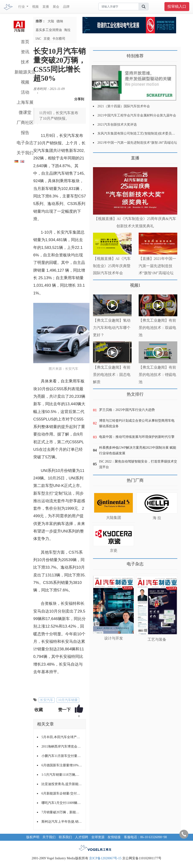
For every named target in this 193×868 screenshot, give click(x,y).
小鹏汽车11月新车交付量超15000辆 (62, 756)
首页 (25, 42)
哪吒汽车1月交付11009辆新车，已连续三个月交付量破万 (62, 803)
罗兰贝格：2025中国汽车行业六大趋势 (127, 410)
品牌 (66, 7)
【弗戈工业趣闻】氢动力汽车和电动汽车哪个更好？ (112, 328)
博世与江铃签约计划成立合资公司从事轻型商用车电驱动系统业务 (137, 423)
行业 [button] (22, 7)
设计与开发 (114, 638)
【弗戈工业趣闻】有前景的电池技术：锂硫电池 (157, 375)
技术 (25, 62)
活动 (25, 92)
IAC (38, 39)
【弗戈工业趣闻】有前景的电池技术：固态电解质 (112, 375)
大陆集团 (114, 518)
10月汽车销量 (68, 700)
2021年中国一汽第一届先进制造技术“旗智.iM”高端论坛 (137, 143)
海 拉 (157, 518)
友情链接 (114, 837)
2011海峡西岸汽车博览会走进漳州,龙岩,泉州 (62, 746)
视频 (35, 7)
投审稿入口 (177, 6)
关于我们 (25, 153)
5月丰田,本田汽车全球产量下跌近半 (62, 737)
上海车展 (25, 102)
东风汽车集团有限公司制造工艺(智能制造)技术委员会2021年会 (143, 133)
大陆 (51, 21)
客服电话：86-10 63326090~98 (145, 837)
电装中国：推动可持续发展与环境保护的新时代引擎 (137, 437)
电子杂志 (25, 143)
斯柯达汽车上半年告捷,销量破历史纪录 (62, 822)
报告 (25, 133)
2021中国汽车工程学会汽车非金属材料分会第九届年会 (137, 115)
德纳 (60, 21)
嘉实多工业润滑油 (49, 30)
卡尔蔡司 (59, 39)
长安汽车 (47, 700)
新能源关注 (25, 72)
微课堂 (25, 112)
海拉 (67, 30)
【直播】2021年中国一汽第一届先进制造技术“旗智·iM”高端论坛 (157, 266)
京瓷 (47, 39)
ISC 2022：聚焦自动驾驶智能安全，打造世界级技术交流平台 (138, 464)
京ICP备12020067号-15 (105, 858)
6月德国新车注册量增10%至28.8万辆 (62, 765)
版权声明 (33, 837)
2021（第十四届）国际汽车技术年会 (124, 106)
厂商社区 (25, 123)
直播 (46, 7)
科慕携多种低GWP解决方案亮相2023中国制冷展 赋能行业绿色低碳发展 (138, 450)
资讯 (25, 52)
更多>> (98, 156)
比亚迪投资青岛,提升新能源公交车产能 (62, 784)
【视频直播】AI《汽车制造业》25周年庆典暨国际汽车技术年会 (112, 266)
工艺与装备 (157, 639)
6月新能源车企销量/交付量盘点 (62, 793)
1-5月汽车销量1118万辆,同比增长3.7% (62, 775)
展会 (56, 7)
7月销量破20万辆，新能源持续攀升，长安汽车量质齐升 (62, 812)
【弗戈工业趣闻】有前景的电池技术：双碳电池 (157, 328)
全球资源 (98, 837)
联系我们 (65, 837)
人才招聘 (82, 837)
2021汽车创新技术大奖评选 (117, 125)
